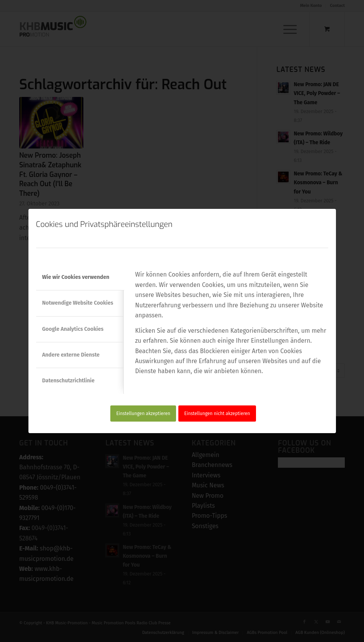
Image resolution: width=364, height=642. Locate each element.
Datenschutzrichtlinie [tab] (68, 381)
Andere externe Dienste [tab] (71, 355)
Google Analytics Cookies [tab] (73, 329)
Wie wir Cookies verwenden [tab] (76, 277)
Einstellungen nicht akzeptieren (217, 414)
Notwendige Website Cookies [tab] (78, 303)
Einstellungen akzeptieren (143, 414)
